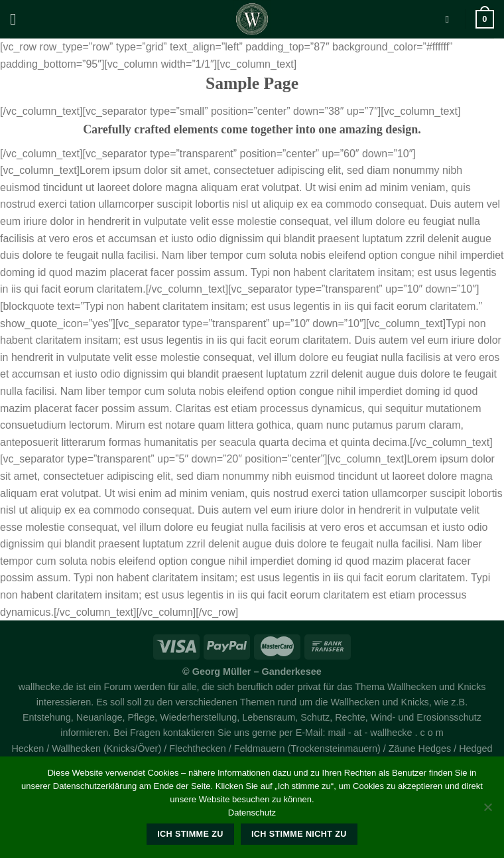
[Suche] (450, 19)
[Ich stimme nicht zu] (487, 811)
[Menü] (18, 19)
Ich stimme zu (190, 834)
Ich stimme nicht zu (299, 834)
